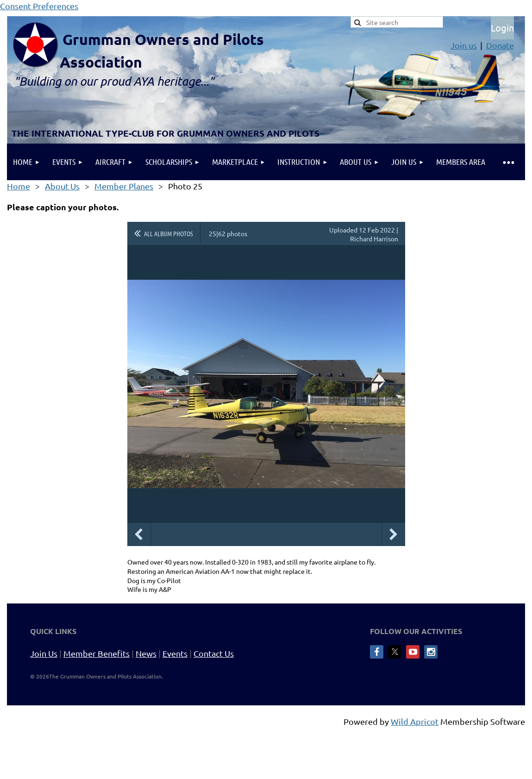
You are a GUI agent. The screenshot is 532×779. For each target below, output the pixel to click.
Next (394, 534)
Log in (502, 28)
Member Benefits (97, 653)
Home (19, 186)
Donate (500, 45)
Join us (464, 45)
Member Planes (124, 186)
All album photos (169, 233)
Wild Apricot (415, 721)
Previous (139, 534)
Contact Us (214, 653)
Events (175, 653)
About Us (62, 186)
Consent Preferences (39, 6)
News (146, 653)
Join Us (44, 653)
